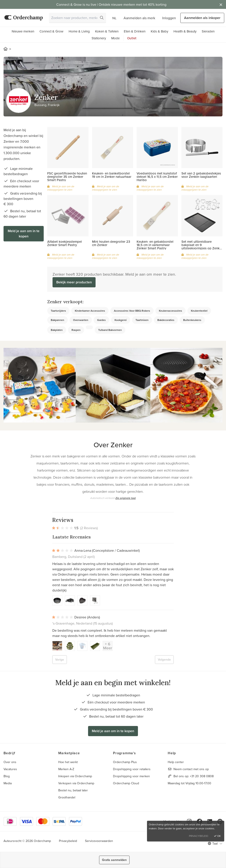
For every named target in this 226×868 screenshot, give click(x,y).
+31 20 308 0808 (202, 776)
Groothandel (67, 797)
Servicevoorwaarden (99, 841)
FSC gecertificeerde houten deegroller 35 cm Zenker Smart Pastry (67, 177)
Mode (115, 38)
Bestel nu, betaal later (73, 790)
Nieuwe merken (23, 31)
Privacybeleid (68, 841)
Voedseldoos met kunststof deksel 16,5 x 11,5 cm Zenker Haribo (157, 177)
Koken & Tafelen (107, 31)
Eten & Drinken (135, 31)
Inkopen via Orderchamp (75, 776)
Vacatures (10, 769)
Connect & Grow (51, 31)
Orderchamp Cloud (126, 783)
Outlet (132, 38)
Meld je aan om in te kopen (24, 234)
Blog (7, 776)
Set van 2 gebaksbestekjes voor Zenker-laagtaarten (201, 175)
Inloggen (169, 18)
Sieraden (208, 31)
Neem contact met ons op (191, 769)
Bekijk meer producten (74, 282)
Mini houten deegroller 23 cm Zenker (111, 243)
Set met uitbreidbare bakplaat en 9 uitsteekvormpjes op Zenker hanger (202, 246)
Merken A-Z (66, 769)
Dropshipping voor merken (131, 776)
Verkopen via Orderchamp (76, 783)
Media (8, 783)
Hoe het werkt (68, 762)
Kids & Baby (159, 31)
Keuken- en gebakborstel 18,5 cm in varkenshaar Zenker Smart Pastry (155, 245)
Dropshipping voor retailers (132, 769)
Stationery (99, 38)
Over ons (10, 762)
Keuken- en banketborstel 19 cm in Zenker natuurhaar (112, 175)
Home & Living (79, 31)
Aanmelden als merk (139, 18)
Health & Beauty (185, 31)
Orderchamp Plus (125, 762)
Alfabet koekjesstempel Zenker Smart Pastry (65, 243)
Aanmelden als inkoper (202, 18)
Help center (176, 762)
